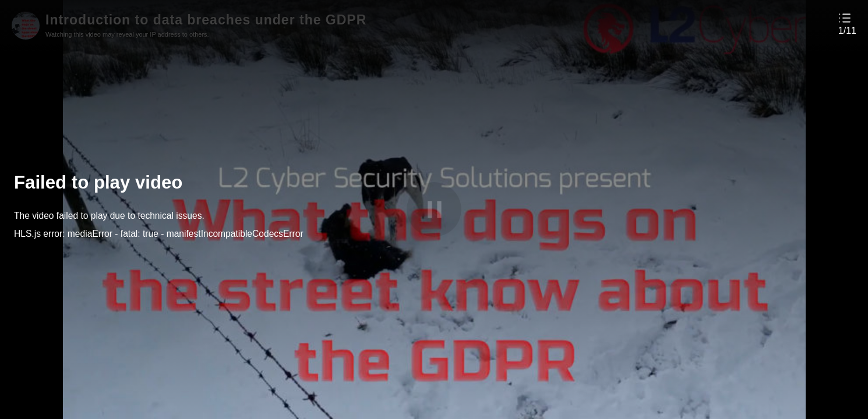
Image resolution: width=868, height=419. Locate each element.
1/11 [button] (847, 31)
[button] (847, 24)
